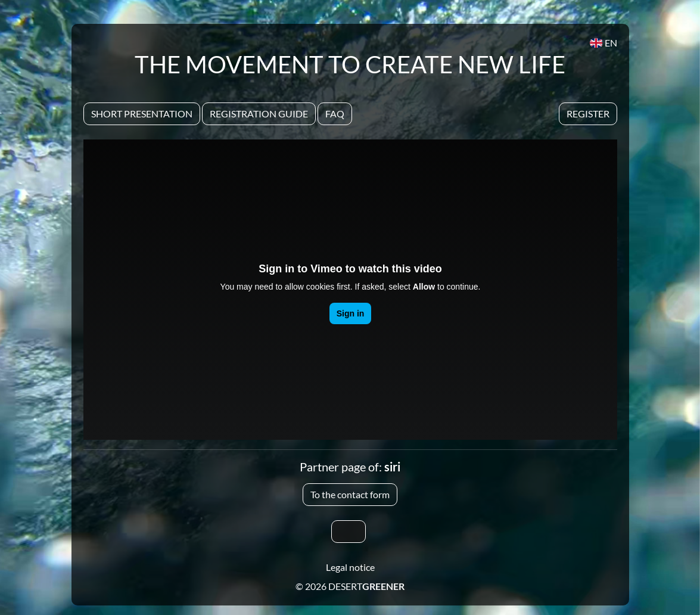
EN (603, 43)
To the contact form (350, 494)
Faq (335, 114)
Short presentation (142, 114)
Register (588, 114)
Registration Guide (259, 114)
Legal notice (350, 567)
